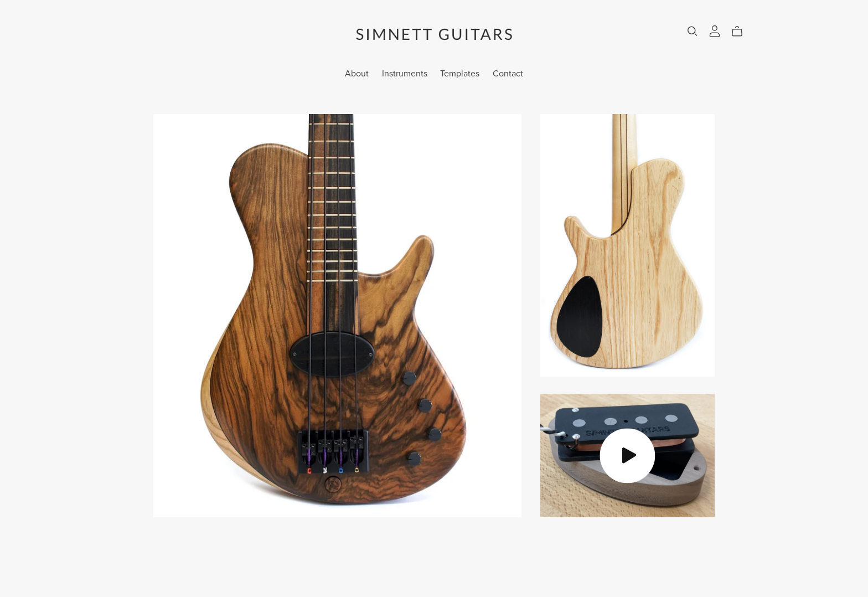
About (357, 74)
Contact (508, 74)
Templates (460, 74)
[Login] (715, 30)
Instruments (405, 74)
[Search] (693, 31)
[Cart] (742, 32)
